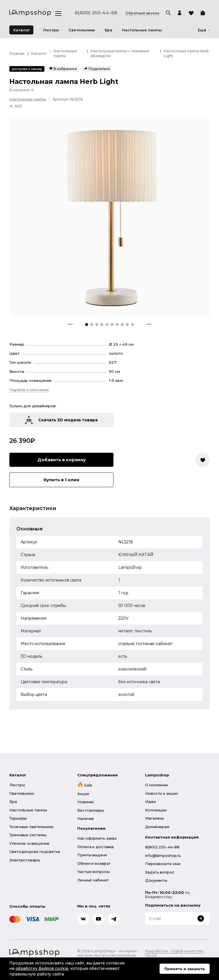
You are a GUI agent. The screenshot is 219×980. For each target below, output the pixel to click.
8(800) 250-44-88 (96, 13)
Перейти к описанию (29, 390)
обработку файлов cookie (42, 968)
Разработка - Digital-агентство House (174, 953)
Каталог (22, 30)
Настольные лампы (28, 99)
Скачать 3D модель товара (61, 420)
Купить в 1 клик (62, 480)
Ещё (204, 30)
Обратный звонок (142, 13)
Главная (17, 54)
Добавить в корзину (62, 460)
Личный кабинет (93, 880)
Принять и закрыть (185, 969)
